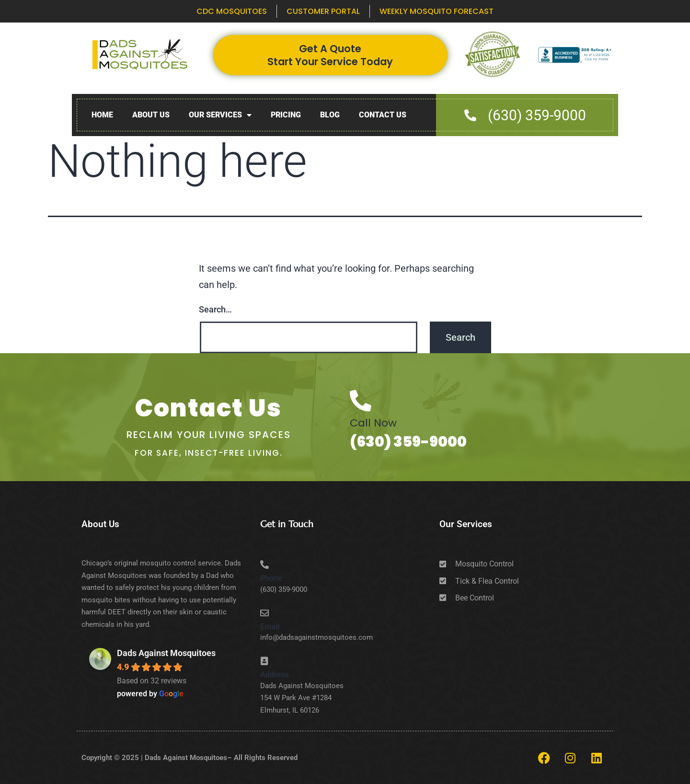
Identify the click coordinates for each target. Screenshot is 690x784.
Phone (271, 578)
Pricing (286, 115)
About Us (151, 115)
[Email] (264, 613)
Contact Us (383, 115)
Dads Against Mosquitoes (166, 653)
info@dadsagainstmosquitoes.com (316, 637)
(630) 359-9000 (408, 442)
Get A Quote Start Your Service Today (330, 55)
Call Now (373, 423)
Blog (330, 115)
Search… (215, 309)
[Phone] (264, 565)
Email (270, 627)
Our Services (220, 115)
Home (102, 115)
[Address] (264, 661)
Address (275, 674)
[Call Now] (361, 401)
